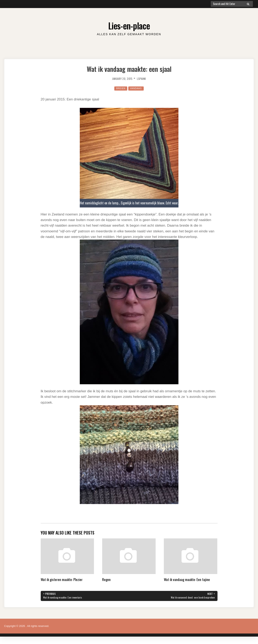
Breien (119, 88)
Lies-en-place (129, 25)
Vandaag (137, 88)
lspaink (144, 78)
